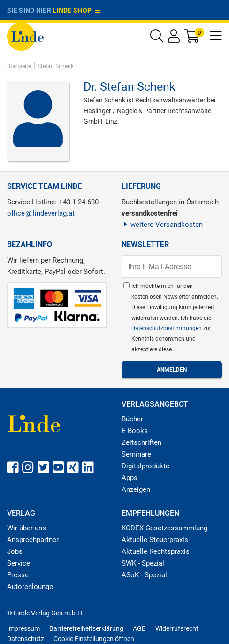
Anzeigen (136, 489)
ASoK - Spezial (144, 575)
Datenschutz (26, 639)
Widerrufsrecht (177, 628)
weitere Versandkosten (162, 225)
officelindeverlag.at (41, 213)
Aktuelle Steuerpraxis (155, 540)
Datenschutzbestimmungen (167, 328)
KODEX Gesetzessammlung (164, 528)
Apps (130, 478)
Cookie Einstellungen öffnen (94, 639)
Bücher (132, 419)
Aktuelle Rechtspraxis (156, 551)
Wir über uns (27, 528)
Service (19, 563)
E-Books (135, 431)
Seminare (136, 454)
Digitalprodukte (145, 466)
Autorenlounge (30, 587)
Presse (18, 575)
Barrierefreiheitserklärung (86, 628)
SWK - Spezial (143, 563)
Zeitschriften (141, 442)
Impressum (23, 628)
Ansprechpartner (33, 540)
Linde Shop (76, 10)
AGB (139, 628)
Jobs (15, 551)
